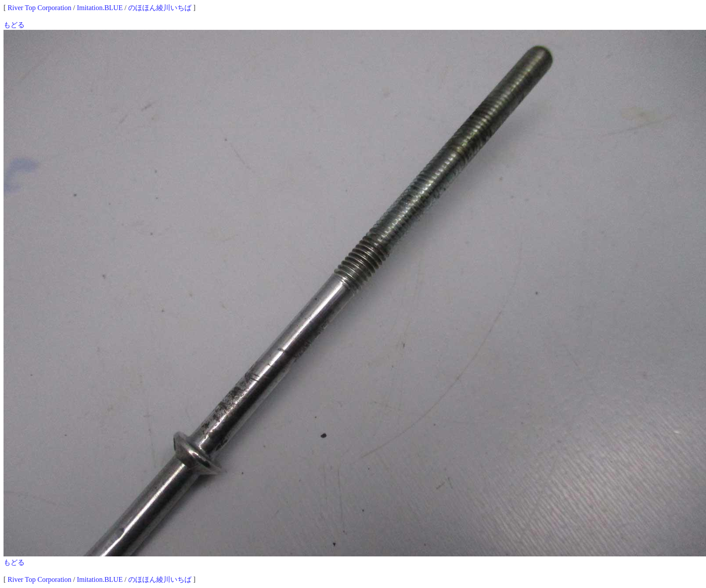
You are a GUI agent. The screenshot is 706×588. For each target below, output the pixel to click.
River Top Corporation (39, 8)
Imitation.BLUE (100, 8)
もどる (14, 25)
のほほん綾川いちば (160, 8)
